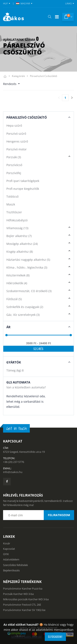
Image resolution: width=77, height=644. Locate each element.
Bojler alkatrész (19, 236)
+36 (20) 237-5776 (14, 462)
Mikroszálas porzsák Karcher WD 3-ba (26, 599)
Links (68, 3)
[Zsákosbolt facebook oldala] (7, 482)
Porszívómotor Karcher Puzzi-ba (23, 589)
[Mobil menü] (57, 17)
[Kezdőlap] (5, 76)
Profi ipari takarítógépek (23, 181)
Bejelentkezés (11, 570)
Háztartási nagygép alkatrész (28, 260)
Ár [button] (8, 327)
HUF (5, 3)
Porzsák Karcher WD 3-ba (18, 594)
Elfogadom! (55, 637)
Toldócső (12, 196)
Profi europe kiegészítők (23, 189)
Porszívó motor (17, 149)
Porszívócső (14, 165)
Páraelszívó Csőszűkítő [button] (27, 117)
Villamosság (17, 228)
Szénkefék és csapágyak (25, 307)
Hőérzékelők (17, 283)
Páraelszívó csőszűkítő (44, 76)
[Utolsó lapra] (72, 98)
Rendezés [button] (10, 84)
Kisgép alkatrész (20, 252)
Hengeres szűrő (17, 141)
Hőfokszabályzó (17, 220)
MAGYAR (23, 3)
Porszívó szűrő (16, 134)
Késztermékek (18, 275)
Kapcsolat (9, 549)
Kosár (7, 543)
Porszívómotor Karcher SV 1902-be (24, 610)
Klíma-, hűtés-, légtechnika (27, 267)
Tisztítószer (14, 212)
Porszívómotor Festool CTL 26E (22, 605)
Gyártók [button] (14, 362)
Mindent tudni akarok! (27, 637)
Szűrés (39, 349)
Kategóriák (18, 76)
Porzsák (14, 157)
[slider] (6, 335)
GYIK (6, 554)
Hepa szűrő (14, 126)
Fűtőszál (14, 299)
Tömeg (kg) (15, 370)
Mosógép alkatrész (22, 244)
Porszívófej (14, 173)
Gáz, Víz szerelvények (23, 315)
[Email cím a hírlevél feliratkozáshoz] (38, 515)
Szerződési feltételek (16, 565)
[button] (50, 17)
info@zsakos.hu (13, 472)
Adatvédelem (11, 559)
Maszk (11, 204)
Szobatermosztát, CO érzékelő (29, 291)
